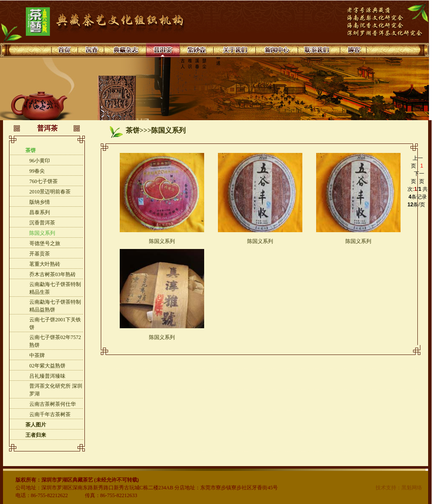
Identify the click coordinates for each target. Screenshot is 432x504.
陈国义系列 (42, 233)
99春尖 (37, 171)
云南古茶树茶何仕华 (53, 404)
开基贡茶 (40, 254)
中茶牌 (37, 355)
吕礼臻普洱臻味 (47, 376)
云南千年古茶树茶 (50, 414)
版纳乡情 (40, 202)
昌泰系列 (40, 212)
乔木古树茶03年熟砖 (53, 274)
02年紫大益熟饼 (47, 366)
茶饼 (31, 150)
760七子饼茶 (44, 181)
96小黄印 (40, 161)
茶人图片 (36, 425)
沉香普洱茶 (42, 223)
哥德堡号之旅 (45, 243)
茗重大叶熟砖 (45, 264)
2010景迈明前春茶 (50, 192)
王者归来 (36, 435)
